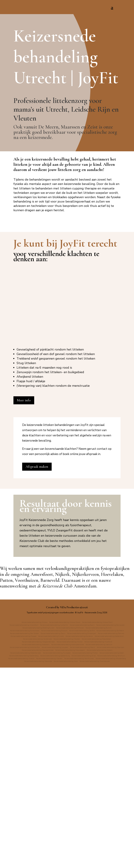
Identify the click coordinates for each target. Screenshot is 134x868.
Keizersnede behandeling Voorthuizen (29, 859)
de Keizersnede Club (55, 778)
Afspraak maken (37, 659)
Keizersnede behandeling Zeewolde (106, 859)
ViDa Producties (70, 799)
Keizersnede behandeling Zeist (48, 862)
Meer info (24, 593)
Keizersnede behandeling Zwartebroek (83, 862)
